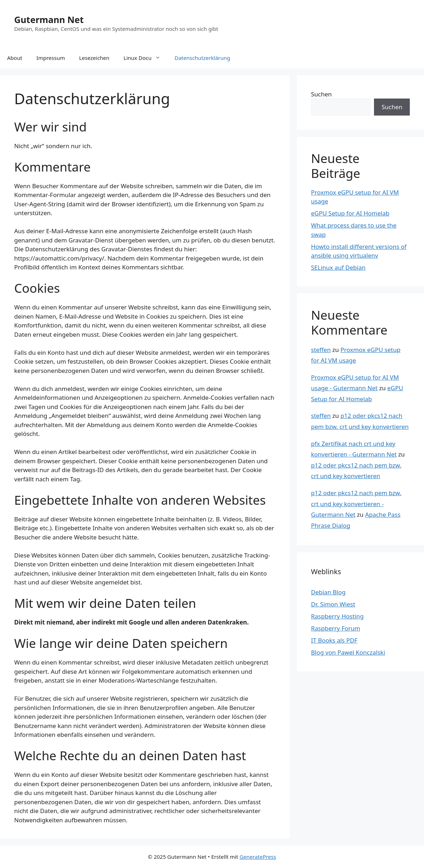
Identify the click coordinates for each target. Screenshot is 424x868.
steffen (321, 350)
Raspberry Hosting (337, 616)
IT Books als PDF (334, 640)
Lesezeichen (94, 58)
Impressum (51, 58)
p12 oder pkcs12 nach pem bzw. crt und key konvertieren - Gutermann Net (356, 504)
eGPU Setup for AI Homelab (350, 213)
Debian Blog (328, 592)
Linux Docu (145, 58)
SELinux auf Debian (338, 267)
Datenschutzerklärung (202, 58)
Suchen (322, 94)
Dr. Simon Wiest (333, 604)
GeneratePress (258, 857)
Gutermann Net (49, 19)
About (15, 58)
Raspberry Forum (336, 628)
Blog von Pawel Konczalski (348, 652)
